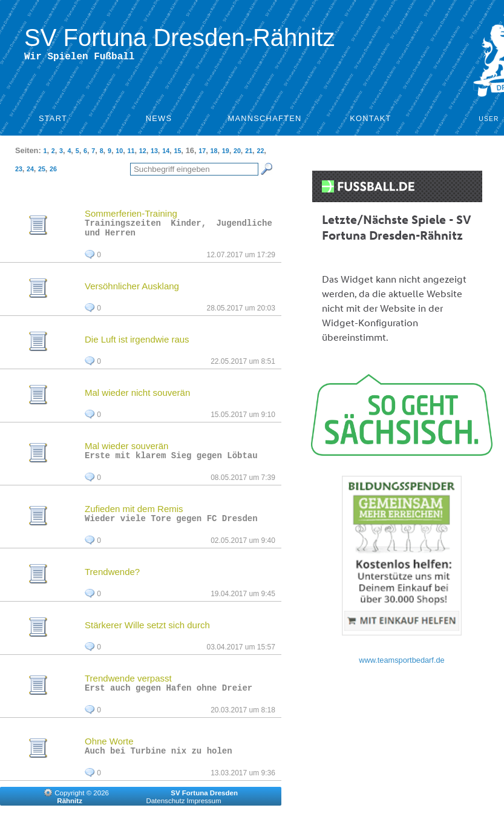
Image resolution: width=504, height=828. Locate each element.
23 (19, 171)
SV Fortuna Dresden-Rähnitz (180, 38)
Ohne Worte (109, 753)
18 (214, 153)
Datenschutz (165, 814)
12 (143, 153)
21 (249, 153)
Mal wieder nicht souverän (137, 399)
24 (30, 171)
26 (53, 171)
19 (226, 153)
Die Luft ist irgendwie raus (137, 345)
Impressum (204, 814)
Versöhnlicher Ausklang (132, 292)
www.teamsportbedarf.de (402, 662)
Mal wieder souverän (126, 452)
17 (202, 153)
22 (260, 153)
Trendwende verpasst (128, 688)
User (489, 121)
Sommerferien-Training (131, 216)
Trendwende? (112, 581)
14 (166, 153)
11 (131, 153)
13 (154, 153)
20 (237, 153)
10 (119, 153)
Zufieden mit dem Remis (134, 517)
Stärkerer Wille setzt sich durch (147, 635)
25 (42, 171)
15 (177, 153)
